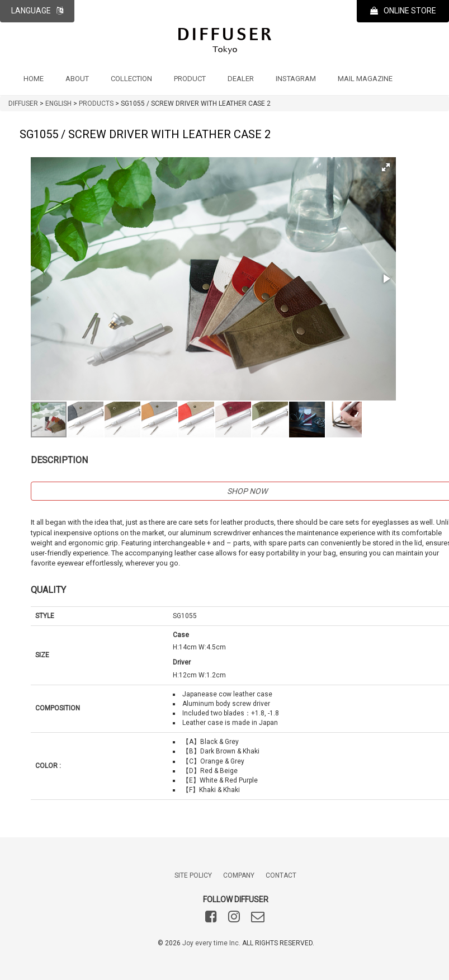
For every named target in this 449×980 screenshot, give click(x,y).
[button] (386, 167)
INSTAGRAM (296, 79)
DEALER (241, 79)
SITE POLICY (193, 875)
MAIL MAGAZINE (365, 79)
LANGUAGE (37, 11)
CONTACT (281, 875)
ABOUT (77, 79)
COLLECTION (131, 79)
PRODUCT (190, 79)
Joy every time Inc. (211, 943)
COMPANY (239, 875)
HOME (34, 79)
